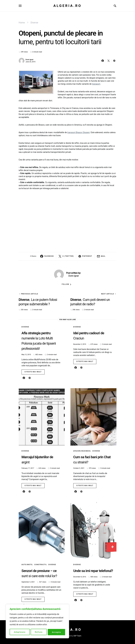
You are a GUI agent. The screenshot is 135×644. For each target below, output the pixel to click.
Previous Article (30, 294)
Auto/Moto (27, 565)
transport (96, 84)
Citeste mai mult (33, 372)
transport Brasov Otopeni (78, 132)
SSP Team (77, 636)
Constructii (40, 565)
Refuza (39, 632)
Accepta (57, 632)
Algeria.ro (68, 6)
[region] (37, 621)
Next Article (108, 294)
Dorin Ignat (29, 60)
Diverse (34, 23)
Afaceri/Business (82, 451)
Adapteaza (20, 632)
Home (22, 23)
